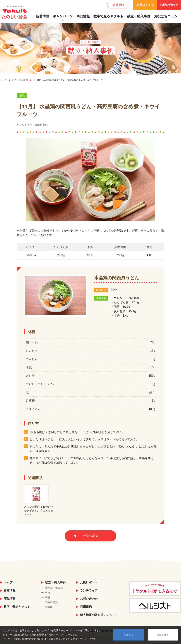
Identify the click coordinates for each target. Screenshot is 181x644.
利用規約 (86, 607)
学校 (47, 593)
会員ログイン (145, 5)
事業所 (49, 607)
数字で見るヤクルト (108, 16)
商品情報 (83, 16)
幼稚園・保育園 (54, 588)
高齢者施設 (51, 602)
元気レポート (89, 582)
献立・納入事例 (139, 16)
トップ (8, 582)
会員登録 (118, 5)
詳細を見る (163, 635)
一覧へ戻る (90, 536)
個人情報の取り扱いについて (99, 615)
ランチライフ (89, 590)
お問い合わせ (169, 5)
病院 (47, 597)
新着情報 (42, 16)
